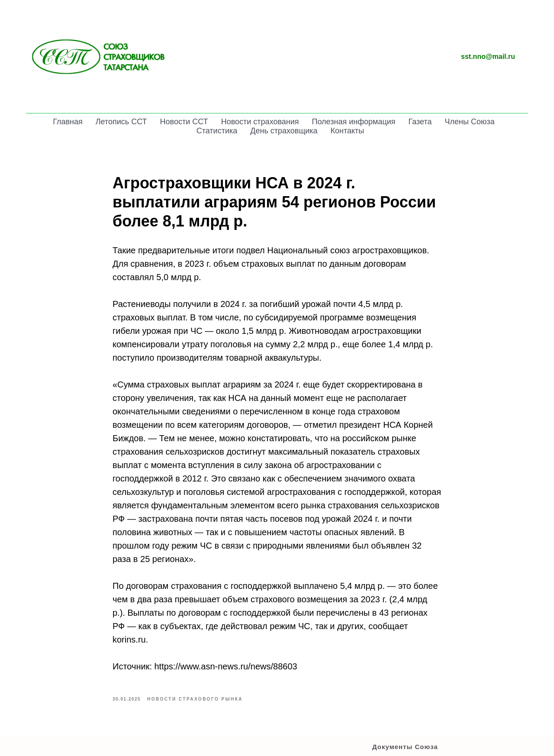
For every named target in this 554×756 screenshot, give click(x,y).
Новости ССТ (184, 122)
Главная (68, 122)
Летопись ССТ (121, 122)
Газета (420, 122)
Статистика (217, 131)
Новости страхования (260, 122)
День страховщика (284, 131)
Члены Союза (470, 122)
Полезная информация (354, 122)
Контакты (348, 131)
